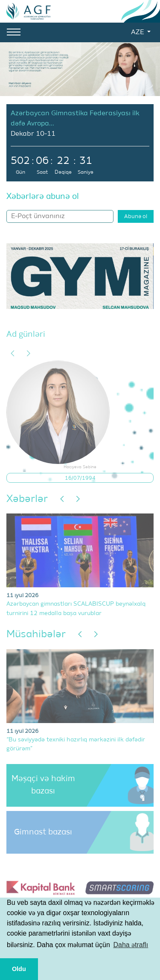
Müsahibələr (36, 634)
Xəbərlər (27, 499)
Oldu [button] (19, 969)
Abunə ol (136, 217)
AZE (138, 32)
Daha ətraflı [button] (131, 945)
